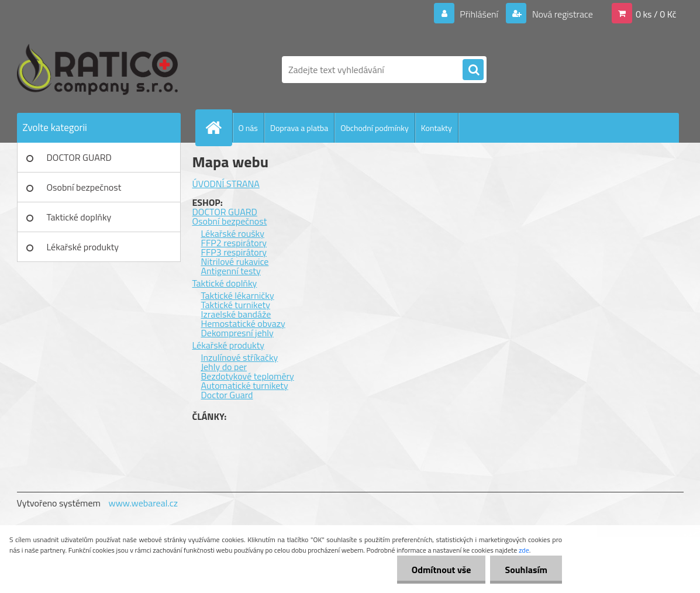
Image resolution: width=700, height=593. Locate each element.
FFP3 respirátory (234, 252)
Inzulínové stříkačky (240, 357)
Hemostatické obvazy (243, 323)
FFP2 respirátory (234, 243)
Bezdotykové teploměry (248, 376)
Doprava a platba (299, 128)
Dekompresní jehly (237, 333)
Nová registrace (561, 14)
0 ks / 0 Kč (656, 14)
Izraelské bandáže (236, 314)
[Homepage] (219, 127)
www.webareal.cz (143, 503)
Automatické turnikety (245, 385)
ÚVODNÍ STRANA (226, 184)
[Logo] (97, 70)
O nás (248, 128)
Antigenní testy (231, 271)
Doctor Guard (227, 395)
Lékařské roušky (233, 233)
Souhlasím (526, 570)
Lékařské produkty (83, 247)
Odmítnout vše (442, 570)
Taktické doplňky (79, 217)
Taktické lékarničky (238, 295)
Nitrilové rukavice (235, 261)
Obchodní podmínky (375, 128)
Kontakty (437, 128)
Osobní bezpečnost (84, 187)
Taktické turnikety (236, 305)
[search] (473, 70)
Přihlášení (479, 14)
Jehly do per (224, 367)
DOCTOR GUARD (79, 157)
